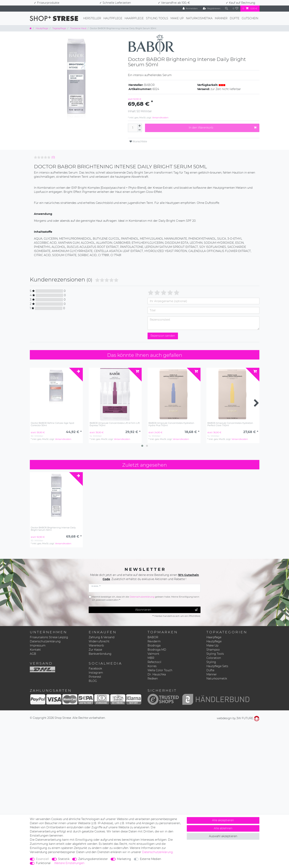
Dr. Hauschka (157, 674)
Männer (221, 18)
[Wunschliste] (235, 9)
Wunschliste (138, 141)
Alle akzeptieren (223, 820)
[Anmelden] (190, 9)
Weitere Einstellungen (69, 863)
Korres (152, 666)
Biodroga (154, 645)
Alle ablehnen (223, 828)
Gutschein (250, 18)
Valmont (153, 654)
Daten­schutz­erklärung (157, 852)
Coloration (214, 658)
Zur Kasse (95, 650)
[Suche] (227, 9)
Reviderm (154, 641)
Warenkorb (96, 645)
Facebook (95, 668)
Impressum (38, 645)
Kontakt (35, 650)
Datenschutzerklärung (45, 641)
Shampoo (213, 650)
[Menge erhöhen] (140, 126)
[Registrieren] (212, 9)
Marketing (124, 859)
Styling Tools (157, 18)
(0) (53, 157)
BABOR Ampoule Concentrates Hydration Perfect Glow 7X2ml (230, 424)
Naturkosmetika (199, 18)
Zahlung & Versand (102, 637)
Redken (153, 679)
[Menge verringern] (140, 130)
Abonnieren (166, 610)
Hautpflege (113, 18)
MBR (151, 658)
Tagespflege (59, 28)
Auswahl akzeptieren (223, 836)
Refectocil (154, 662)
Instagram (96, 673)
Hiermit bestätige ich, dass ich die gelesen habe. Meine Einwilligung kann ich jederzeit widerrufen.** (146, 598)
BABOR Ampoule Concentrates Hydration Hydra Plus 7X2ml (171, 424)
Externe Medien (150, 859)
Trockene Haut (78, 28)
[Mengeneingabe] (133, 128)
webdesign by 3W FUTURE (238, 718)
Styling (211, 662)
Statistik (64, 859)
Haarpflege (134, 18)
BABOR (153, 637)
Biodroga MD (157, 650)
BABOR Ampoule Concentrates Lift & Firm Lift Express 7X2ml (115, 424)
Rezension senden (163, 336)
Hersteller (92, 18)
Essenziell (42, 859)
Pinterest (95, 677)
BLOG (93, 681)
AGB (33, 654)
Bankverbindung (100, 654)
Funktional (43, 863)
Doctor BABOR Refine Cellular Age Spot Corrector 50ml (52, 424)
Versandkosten (160, 118)
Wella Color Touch (160, 670)
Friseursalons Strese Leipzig (49, 637)
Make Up (177, 18)
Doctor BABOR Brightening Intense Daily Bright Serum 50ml (53, 529)
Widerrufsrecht (99, 641)
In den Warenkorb (223, 128)
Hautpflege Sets (217, 666)
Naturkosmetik (217, 679)
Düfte (235, 18)
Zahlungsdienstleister (93, 859)
